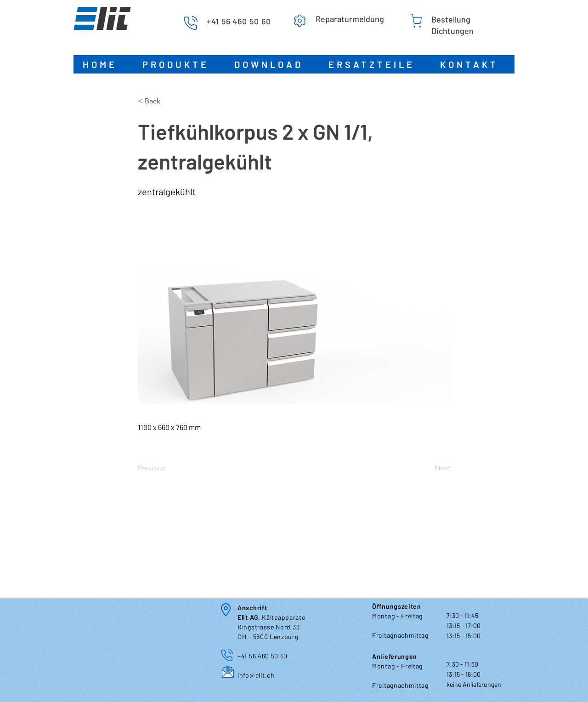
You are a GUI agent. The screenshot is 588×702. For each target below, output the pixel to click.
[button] (179, 64)
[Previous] (168, 468)
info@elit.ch (256, 675)
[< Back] (168, 101)
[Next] (427, 468)
